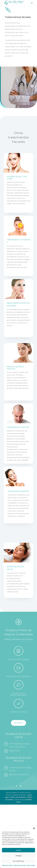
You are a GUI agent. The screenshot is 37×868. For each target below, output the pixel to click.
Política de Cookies (7, 865)
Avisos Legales (31, 865)
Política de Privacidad (20, 865)
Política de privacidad (18, 797)
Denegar (19, 856)
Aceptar (19, 850)
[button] (34, 828)
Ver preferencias (18, 861)
